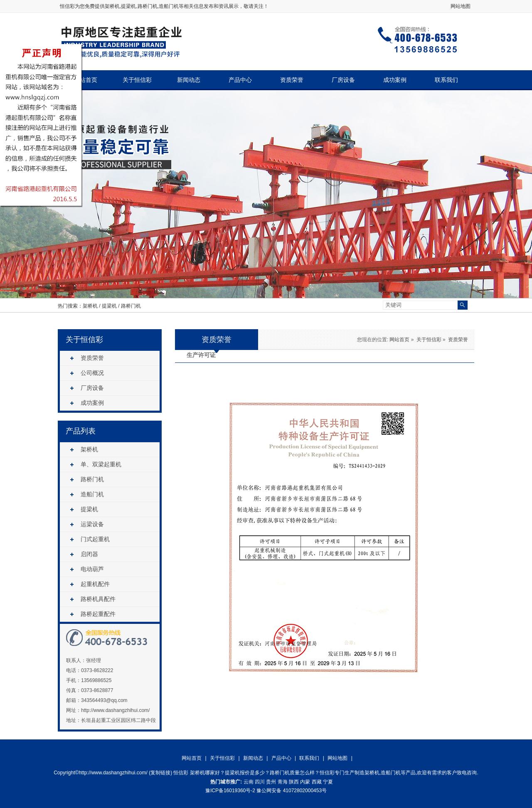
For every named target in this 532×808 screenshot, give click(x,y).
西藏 (317, 782)
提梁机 (109, 306)
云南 (249, 782)
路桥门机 (131, 306)
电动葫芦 (92, 569)
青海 (283, 782)
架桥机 (112, 6)
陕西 (294, 782)
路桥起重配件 (98, 614)
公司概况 (92, 373)
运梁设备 (92, 524)
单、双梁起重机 (101, 464)
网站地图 (461, 6)
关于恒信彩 (137, 80)
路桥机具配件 (98, 599)
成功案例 (395, 80)
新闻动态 (189, 80)
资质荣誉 (292, 80)
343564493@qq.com (104, 700)
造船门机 (92, 494)
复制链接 (160, 773)
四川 (260, 782)
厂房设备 (343, 80)
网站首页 (86, 80)
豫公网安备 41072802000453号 (292, 791)
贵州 (271, 782)
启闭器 (89, 554)
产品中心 (240, 80)
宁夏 (328, 782)
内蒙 (305, 782)
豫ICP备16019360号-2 (230, 791)
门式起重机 (95, 539)
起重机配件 (95, 584)
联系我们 (446, 80)
